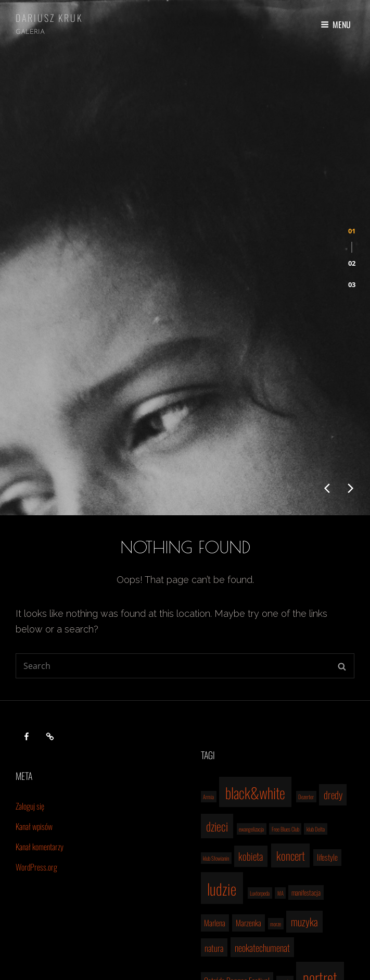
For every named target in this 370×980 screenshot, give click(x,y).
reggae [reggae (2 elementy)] (237, 895)
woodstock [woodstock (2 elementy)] (270, 916)
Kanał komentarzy (40, 728)
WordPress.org (36, 748)
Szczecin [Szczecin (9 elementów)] (314, 892)
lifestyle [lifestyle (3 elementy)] (327, 738)
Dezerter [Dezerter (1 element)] (306, 678)
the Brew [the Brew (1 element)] (211, 917)
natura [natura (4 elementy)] (214, 829)
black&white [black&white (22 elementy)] (255, 674)
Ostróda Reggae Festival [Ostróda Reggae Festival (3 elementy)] (237, 862)
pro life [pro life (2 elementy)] (212, 895)
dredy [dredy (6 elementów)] (333, 676)
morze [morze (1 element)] (276, 805)
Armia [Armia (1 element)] (208, 678)
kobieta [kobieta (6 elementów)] (251, 737)
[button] (352, 177)
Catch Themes (246, 962)
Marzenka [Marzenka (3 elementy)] (248, 804)
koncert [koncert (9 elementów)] (291, 736)
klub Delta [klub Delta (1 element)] (316, 710)
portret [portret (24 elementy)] (320, 859)
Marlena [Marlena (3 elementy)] (215, 804)
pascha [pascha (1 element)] (285, 863)
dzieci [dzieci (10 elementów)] (217, 708)
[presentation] (327, 369)
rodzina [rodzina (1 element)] (282, 895)
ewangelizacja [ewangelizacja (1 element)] (251, 710)
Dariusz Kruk (49, 18)
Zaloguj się (30, 687)
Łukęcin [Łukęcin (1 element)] (298, 917)
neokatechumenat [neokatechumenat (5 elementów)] (262, 829)
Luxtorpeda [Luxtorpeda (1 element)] (260, 774)
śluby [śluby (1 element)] (317, 917)
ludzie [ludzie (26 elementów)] (222, 770)
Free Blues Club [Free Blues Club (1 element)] (285, 710)
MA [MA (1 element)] (280, 774)
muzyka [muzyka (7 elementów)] (304, 803)
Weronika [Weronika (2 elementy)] (238, 916)
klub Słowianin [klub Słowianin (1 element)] (216, 739)
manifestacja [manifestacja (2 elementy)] (306, 774)
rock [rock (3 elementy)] (260, 894)
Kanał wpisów (34, 708)
